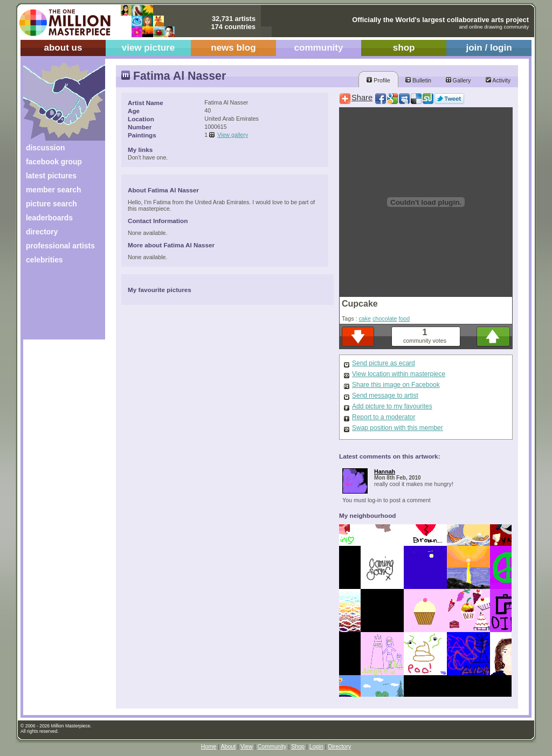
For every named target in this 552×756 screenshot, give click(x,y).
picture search (51, 204)
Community (272, 746)
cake (365, 318)
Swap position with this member (398, 428)
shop (404, 48)
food (404, 318)
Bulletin (418, 80)
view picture (149, 48)
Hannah (385, 471)
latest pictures (51, 176)
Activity (498, 80)
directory (42, 232)
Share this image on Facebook (396, 385)
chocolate (385, 318)
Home (209, 746)
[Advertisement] (57, 306)
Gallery (458, 80)
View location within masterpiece (399, 374)
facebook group (54, 162)
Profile (378, 80)
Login (316, 746)
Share (362, 98)
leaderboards (49, 218)
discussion (45, 148)
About (228, 746)
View (247, 746)
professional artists (60, 246)
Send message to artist (385, 396)
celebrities (44, 260)
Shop (298, 746)
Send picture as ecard (384, 363)
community (319, 48)
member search (53, 190)
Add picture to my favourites (392, 406)
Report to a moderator (384, 417)
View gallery (233, 135)
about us (63, 48)
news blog (233, 48)
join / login (489, 48)
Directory (340, 746)
